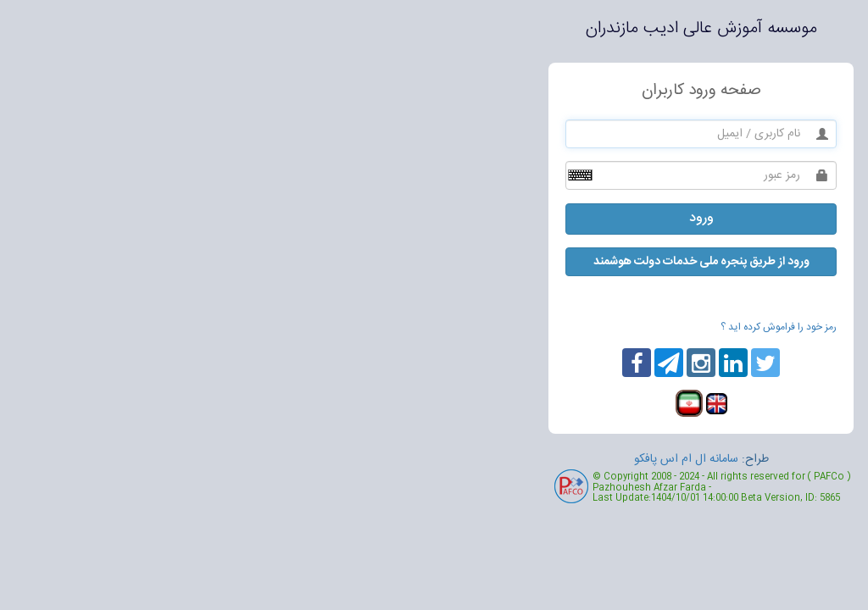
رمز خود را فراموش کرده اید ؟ (512, 327)
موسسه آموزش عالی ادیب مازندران (434, 28)
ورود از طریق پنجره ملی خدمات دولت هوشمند (434, 262)
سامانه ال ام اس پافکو (419, 459)
